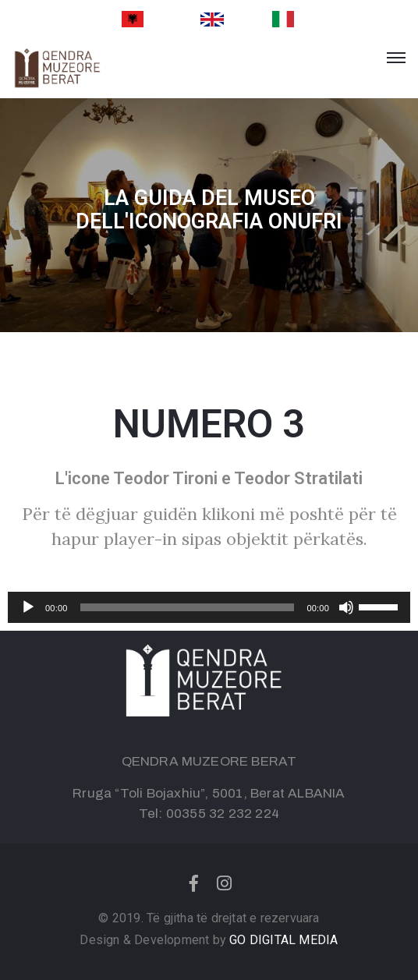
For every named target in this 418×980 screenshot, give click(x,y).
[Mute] (346, 607)
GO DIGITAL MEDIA (283, 940)
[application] (209, 607)
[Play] (28, 607)
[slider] (188, 607)
